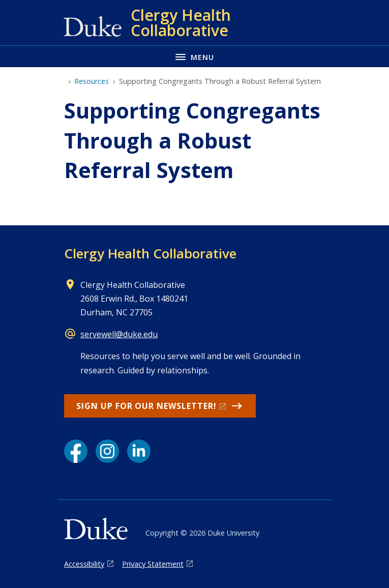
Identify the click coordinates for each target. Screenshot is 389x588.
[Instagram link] (107, 451)
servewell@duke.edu (119, 334)
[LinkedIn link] (139, 451)
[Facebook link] (76, 451)
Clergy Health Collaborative (150, 253)
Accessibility (84, 564)
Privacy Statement (153, 564)
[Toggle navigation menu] (194, 56)
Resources (92, 81)
